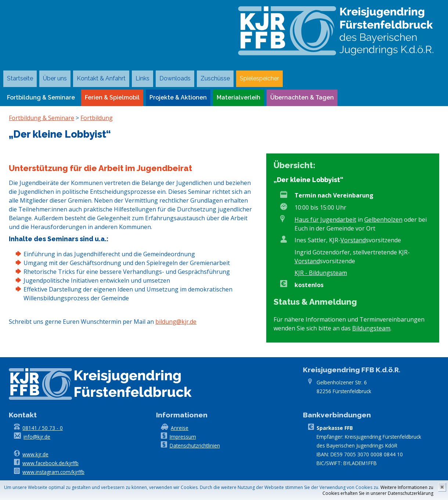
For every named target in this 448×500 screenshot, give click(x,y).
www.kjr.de (35, 454)
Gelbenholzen (383, 220)
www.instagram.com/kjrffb (53, 472)
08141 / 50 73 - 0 (43, 428)
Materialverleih (239, 97)
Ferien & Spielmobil (112, 97)
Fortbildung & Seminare (41, 97)
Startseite (20, 78)
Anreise (180, 428)
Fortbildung (97, 118)
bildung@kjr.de (176, 322)
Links (142, 78)
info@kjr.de (37, 437)
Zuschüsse (215, 78)
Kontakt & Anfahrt (101, 78)
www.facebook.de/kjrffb (50, 463)
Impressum (183, 437)
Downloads (175, 78)
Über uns (55, 78)
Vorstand (353, 240)
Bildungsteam (371, 328)
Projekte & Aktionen (178, 97)
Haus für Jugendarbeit (325, 220)
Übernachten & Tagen (302, 97)
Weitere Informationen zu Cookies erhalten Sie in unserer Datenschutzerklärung (378, 490)
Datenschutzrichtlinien (195, 445)
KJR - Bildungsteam (321, 273)
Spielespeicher (259, 78)
